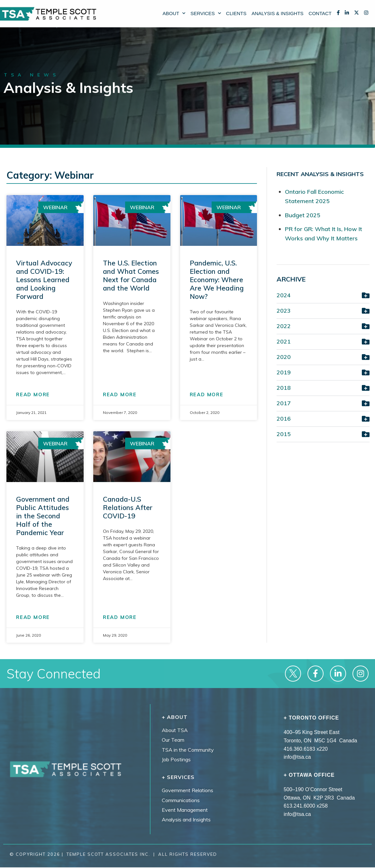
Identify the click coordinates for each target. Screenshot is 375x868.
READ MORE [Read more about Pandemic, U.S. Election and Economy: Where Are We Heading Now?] (207, 394)
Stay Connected (54, 674)
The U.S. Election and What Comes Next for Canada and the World (131, 275)
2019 (284, 372)
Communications (181, 800)
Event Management (185, 810)
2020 (284, 357)
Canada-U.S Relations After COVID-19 (128, 507)
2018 (284, 388)
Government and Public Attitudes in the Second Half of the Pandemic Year (43, 516)
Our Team (173, 740)
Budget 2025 (303, 215)
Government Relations (187, 790)
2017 (284, 403)
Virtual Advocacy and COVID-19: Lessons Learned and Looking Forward (44, 280)
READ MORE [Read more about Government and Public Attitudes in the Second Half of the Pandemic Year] (33, 617)
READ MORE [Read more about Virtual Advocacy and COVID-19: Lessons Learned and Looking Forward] (33, 394)
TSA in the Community (188, 750)
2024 (284, 295)
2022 (284, 326)
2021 (284, 341)
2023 (284, 311)
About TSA (175, 730)
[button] (323, 296)
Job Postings (176, 759)
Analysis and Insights (186, 819)
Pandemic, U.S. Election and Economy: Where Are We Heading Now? (217, 280)
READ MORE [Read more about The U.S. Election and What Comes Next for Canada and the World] (120, 394)
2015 (284, 434)
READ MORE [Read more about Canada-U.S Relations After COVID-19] (120, 617)
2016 (284, 419)
